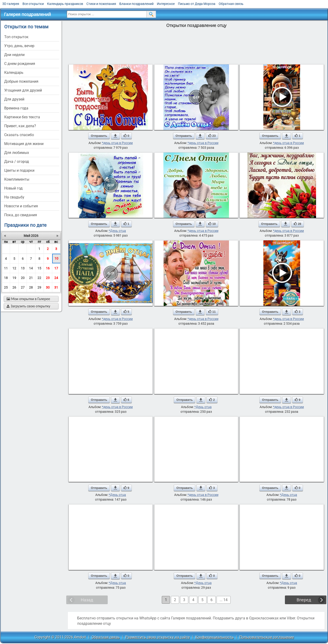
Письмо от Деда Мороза (197, 4)
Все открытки (33, 4)
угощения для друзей (23, 90)
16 (48, 268)
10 (56, 258)
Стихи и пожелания (101, 4)
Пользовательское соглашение (267, 637)
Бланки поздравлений (136, 4)
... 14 (224, 600)
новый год (13, 188)
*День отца (117, 231)
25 (6, 287)
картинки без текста (22, 117)
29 (39, 287)
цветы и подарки (19, 170)
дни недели (14, 55)
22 (39, 278)
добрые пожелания (21, 81)
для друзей (14, 99)
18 (6, 278)
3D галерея (11, 4)
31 (56, 287)
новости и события (21, 206)
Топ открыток (16, 37)
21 (31, 278)
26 (14, 287)
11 (6, 268)
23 (48, 278)
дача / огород (17, 162)
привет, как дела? (20, 126)
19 (14, 278)
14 (31, 268)
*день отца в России (117, 143)
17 (56, 268)
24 (56, 278)
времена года (16, 108)
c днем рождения (20, 64)
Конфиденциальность (214, 637)
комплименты (17, 179)
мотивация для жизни (24, 144)
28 (31, 287)
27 (23, 287)
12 (14, 268)
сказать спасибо (19, 135)
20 (23, 278)
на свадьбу (14, 197)
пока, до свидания (21, 215)
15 (39, 268)
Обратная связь (231, 4)
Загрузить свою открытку (28, 306)
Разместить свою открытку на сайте (157, 637)
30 (48, 287)
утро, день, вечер (19, 46)
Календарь (14, 73)
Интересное (166, 4)
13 (23, 268)
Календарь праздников (65, 4)
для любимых (17, 153)
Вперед (304, 600)
